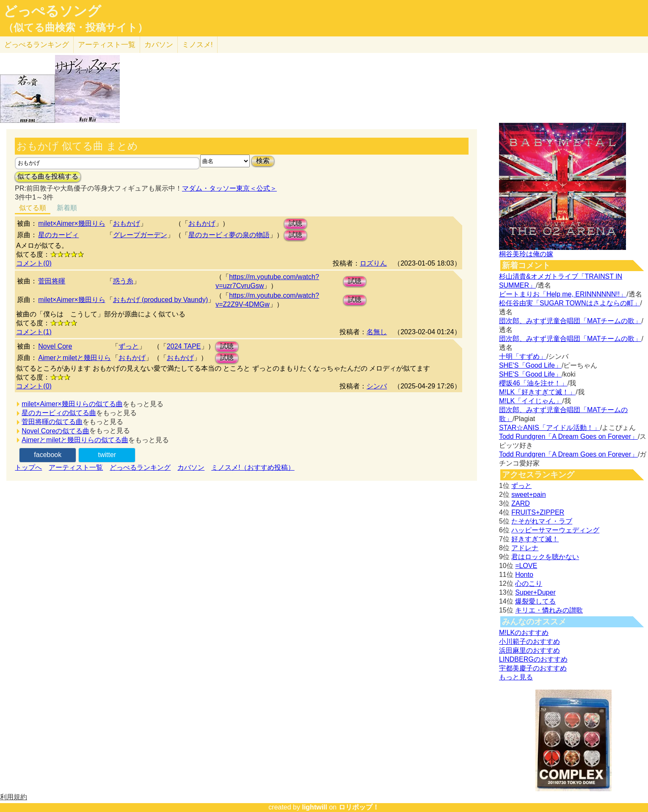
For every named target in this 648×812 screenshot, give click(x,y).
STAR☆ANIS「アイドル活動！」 (550, 428)
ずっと (129, 346)
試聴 (295, 223)
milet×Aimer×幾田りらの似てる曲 (72, 404)
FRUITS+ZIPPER (538, 512)
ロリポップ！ (359, 807)
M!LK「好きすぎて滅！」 (537, 392)
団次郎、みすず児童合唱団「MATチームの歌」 (570, 321)
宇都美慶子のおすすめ (533, 668)
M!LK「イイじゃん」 (531, 401)
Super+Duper (535, 592)
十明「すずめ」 (523, 356)
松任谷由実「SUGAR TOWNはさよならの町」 (570, 303)
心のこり (529, 583)
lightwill (314, 807)
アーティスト (107, 45)
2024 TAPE (184, 346)
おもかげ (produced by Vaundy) (161, 300)
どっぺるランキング (140, 467)
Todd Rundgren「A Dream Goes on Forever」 (568, 436)
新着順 (67, 208)
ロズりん (373, 263)
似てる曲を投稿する (48, 176)
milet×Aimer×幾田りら (72, 223)
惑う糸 (123, 281)
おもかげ (127, 223)
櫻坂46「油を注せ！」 (533, 383)
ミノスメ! (197, 45)
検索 (263, 161)
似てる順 (33, 208)
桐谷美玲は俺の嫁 (526, 254)
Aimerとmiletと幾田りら (74, 358)
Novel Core (55, 346)
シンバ (377, 386)
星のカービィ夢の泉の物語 (229, 235)
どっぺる (37, 45)
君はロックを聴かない (545, 557)
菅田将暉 (52, 281)
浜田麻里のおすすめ (529, 650)
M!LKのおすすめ (524, 633)
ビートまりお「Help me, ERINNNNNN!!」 (563, 294)
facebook (48, 455)
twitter (107, 455)
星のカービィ (58, 235)
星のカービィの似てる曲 (59, 413)
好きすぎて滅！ (535, 539)
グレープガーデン (140, 235)
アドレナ (525, 548)
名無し (377, 332)
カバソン (159, 45)
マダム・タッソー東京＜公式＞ (229, 188)
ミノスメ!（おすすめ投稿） (253, 467)
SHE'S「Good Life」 (530, 365)
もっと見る (516, 677)
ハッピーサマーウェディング (555, 530)
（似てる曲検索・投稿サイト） (76, 28)
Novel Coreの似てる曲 (55, 431)
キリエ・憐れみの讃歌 (549, 610)
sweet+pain (528, 495)
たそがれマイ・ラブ (542, 521)
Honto (524, 575)
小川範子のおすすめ (529, 642)
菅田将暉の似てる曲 (52, 422)
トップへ (28, 467)
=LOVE (526, 566)
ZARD (521, 503)
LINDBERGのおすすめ (533, 659)
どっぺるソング (52, 11)
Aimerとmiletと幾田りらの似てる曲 (75, 440)
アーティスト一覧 (76, 467)
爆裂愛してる (535, 601)
